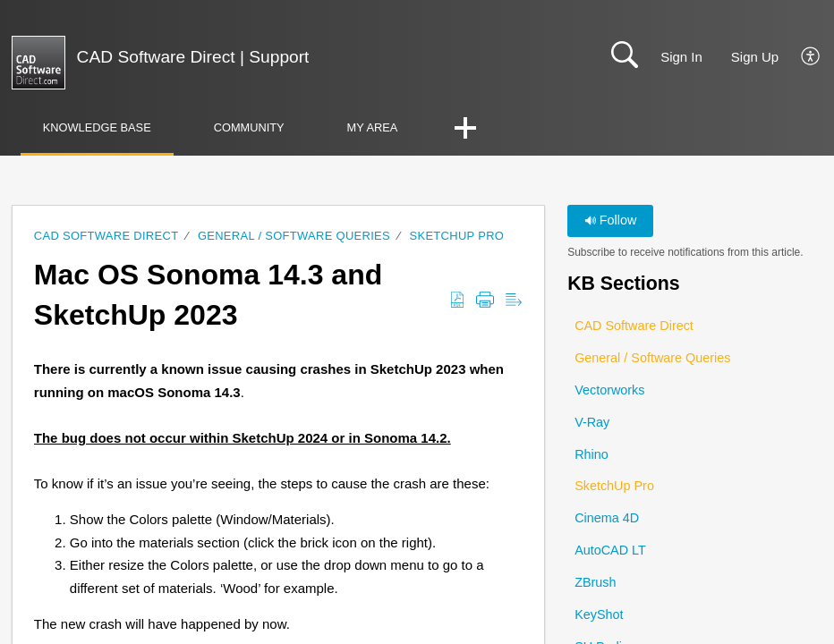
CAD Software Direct (106, 236)
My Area (373, 127)
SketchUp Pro (457, 236)
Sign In (681, 57)
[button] (811, 57)
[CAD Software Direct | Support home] (38, 63)
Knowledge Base (97, 127)
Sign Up (755, 57)
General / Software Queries (294, 236)
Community (249, 127)
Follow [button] (611, 220)
